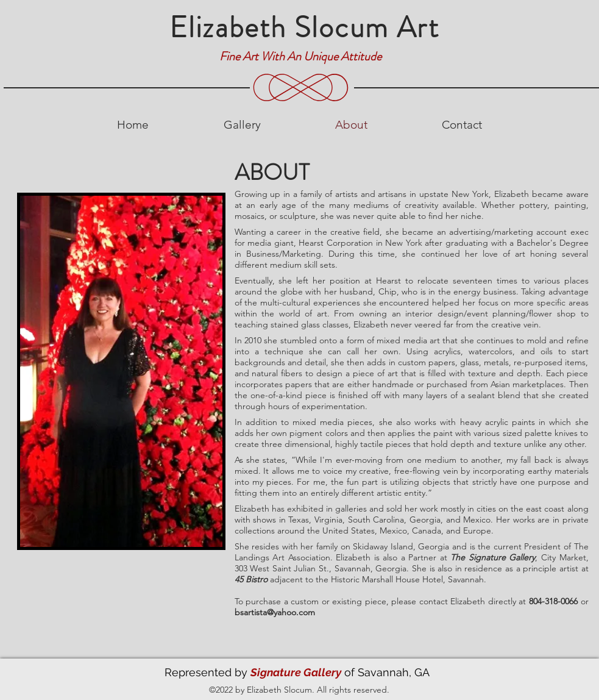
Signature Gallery (296, 672)
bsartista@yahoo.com (275, 612)
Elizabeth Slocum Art (304, 27)
